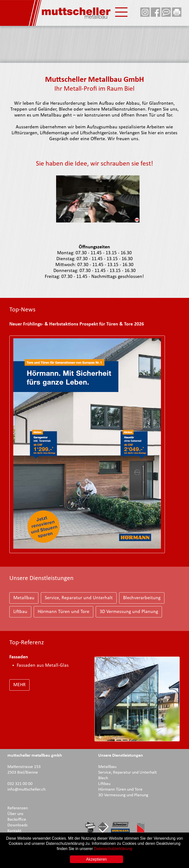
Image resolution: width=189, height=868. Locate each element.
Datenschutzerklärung (113, 849)
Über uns (15, 814)
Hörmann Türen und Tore (63, 612)
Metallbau (24, 598)
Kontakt (14, 831)
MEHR (19, 685)
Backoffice (17, 820)
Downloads (17, 825)
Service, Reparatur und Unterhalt (79, 598)
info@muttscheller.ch (26, 790)
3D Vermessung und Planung (129, 612)
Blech (103, 778)
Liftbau (20, 612)
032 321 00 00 (20, 784)
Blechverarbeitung (142, 598)
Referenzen (18, 808)
